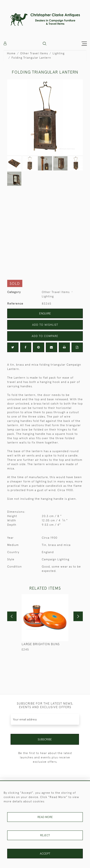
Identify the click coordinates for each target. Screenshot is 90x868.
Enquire (45, 313)
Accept (45, 854)
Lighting (59, 53)
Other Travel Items (34, 53)
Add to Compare (45, 336)
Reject (45, 835)
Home (11, 53)
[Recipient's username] (45, 719)
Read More (45, 817)
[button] (45, 44)
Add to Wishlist (45, 325)
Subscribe (45, 739)
